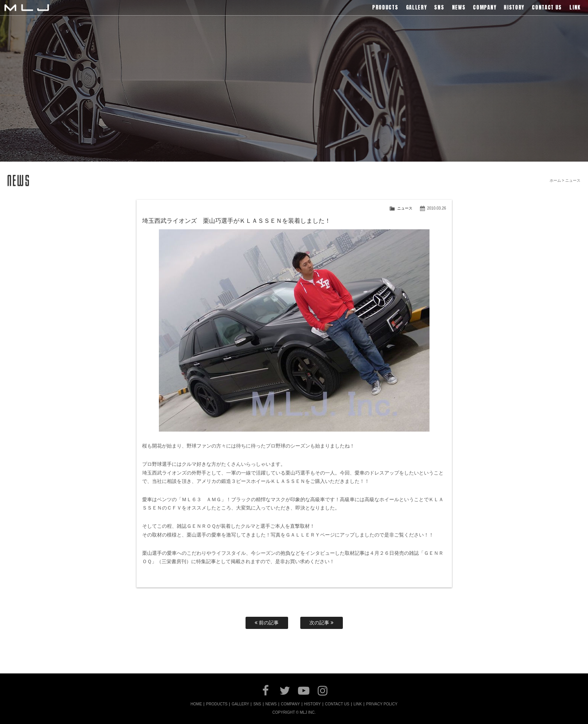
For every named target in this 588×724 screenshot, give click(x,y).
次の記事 (321, 623)
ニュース (405, 208)
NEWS (271, 704)
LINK (358, 704)
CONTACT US (337, 704)
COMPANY (290, 704)
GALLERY (240, 704)
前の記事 (267, 623)
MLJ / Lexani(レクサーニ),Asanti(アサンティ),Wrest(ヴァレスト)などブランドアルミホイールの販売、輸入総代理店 (27, 8)
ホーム (555, 180)
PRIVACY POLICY (382, 704)
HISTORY (312, 704)
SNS (257, 704)
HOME (196, 704)
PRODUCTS (217, 704)
